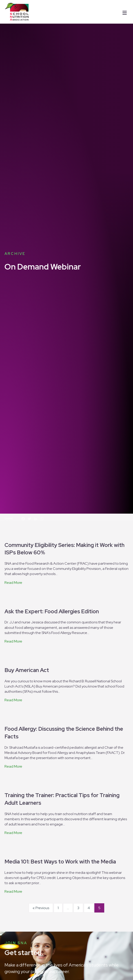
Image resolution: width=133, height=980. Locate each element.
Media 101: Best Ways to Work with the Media (60, 763)
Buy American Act (27, 572)
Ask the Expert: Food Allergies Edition (52, 513)
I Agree (62, 971)
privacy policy (83, 966)
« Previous (41, 810)
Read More (13, 484)
